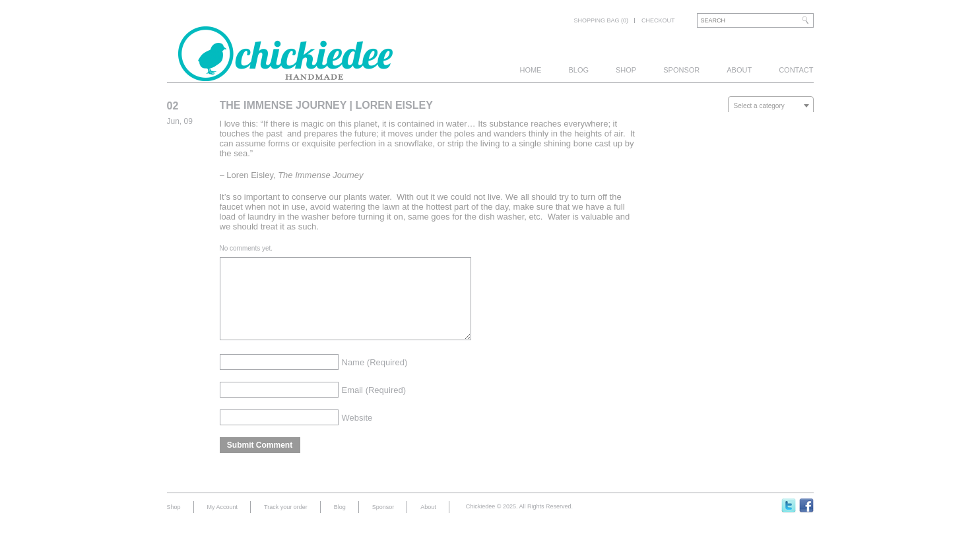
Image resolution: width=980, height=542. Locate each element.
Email (374, 406)
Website (357, 434)
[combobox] (771, 105)
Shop (626, 70)
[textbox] (771, 106)
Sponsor (681, 70)
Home (530, 70)
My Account (223, 523)
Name (375, 378)
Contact (796, 70)
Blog (578, 70)
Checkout (658, 20)
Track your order (286, 523)
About (739, 70)
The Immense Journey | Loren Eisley (326, 105)
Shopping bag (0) (601, 20)
